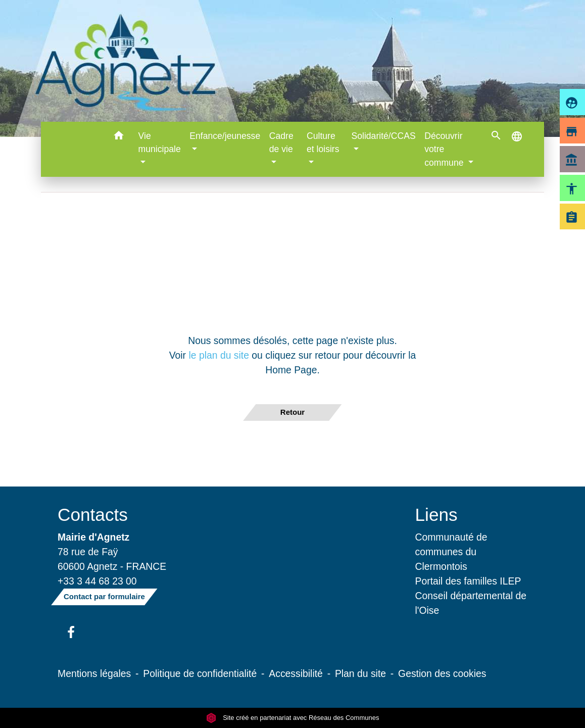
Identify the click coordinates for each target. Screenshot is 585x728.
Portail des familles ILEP (468, 581)
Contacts (93, 515)
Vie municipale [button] (160, 142)
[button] (119, 137)
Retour (292, 412)
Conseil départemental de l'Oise (471, 603)
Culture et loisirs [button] (323, 142)
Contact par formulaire (104, 596)
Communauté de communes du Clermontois (451, 552)
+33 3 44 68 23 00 (97, 581)
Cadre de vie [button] (281, 142)
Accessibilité (296, 673)
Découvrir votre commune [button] (445, 149)
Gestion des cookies (442, 673)
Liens (436, 515)
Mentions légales (94, 673)
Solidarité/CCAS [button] (384, 136)
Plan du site (360, 673)
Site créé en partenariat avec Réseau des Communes (293, 718)
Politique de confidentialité (200, 673)
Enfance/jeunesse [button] (225, 136)
